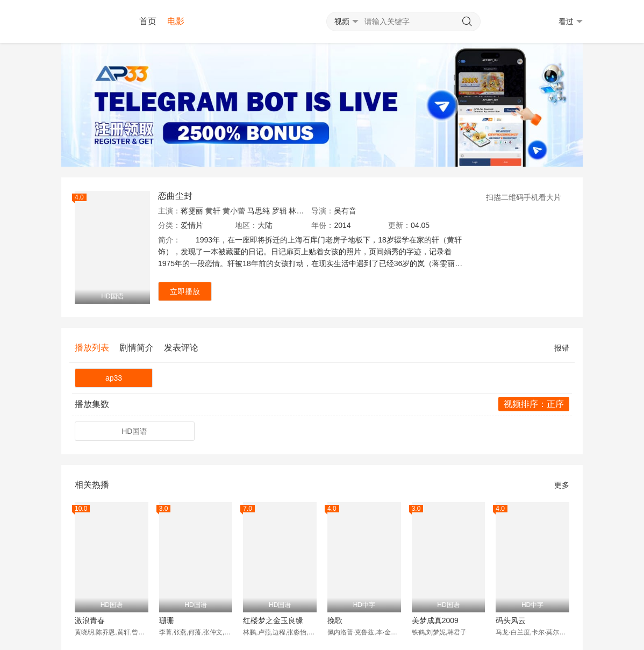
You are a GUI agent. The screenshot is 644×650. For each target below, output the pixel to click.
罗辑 (280, 211)
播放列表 (92, 348)
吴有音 (345, 211)
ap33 (114, 378)
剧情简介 (137, 348)
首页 (148, 21)
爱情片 (192, 225)
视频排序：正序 (534, 404)
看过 (571, 22)
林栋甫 (300, 211)
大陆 (265, 225)
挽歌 (335, 620)
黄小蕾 (234, 211)
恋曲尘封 (175, 196)
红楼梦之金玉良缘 (273, 620)
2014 (342, 225)
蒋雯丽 (192, 211)
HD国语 (134, 431)
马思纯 (259, 211)
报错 (562, 348)
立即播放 (185, 291)
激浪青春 (90, 620)
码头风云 (511, 620)
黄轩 (213, 211)
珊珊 (167, 620)
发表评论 (181, 348)
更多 (562, 485)
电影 (176, 21)
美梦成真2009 (435, 620)
